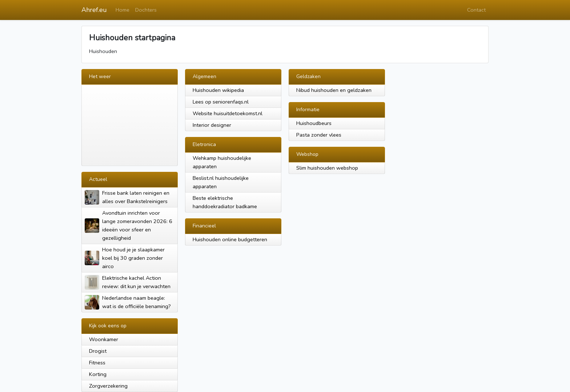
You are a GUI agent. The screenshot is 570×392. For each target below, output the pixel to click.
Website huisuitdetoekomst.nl (228, 113)
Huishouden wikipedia (218, 90)
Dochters (146, 10)
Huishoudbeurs (314, 123)
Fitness (97, 363)
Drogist (98, 351)
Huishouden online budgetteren (230, 239)
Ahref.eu (94, 10)
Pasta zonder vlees (319, 135)
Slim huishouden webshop (327, 168)
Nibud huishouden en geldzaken (334, 90)
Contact (476, 10)
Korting (98, 374)
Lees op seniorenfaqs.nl (221, 102)
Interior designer (212, 125)
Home (123, 10)
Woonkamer (104, 339)
